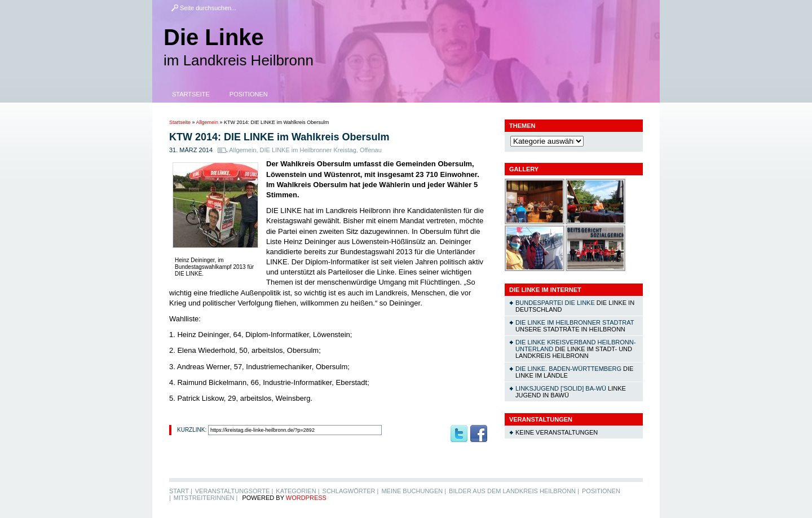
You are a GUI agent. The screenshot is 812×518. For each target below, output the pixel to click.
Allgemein (208, 122)
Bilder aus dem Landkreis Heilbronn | (514, 491)
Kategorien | (297, 491)
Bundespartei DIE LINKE (555, 303)
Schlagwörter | (351, 491)
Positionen (249, 94)
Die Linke (214, 37)
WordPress (306, 498)
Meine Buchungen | (414, 491)
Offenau (371, 150)
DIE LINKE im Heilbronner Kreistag (308, 150)
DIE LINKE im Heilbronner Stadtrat (575, 322)
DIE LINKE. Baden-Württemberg (568, 369)
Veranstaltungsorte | (234, 491)
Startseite (191, 94)
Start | (181, 491)
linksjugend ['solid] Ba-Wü (561, 388)
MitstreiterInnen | (206, 498)
